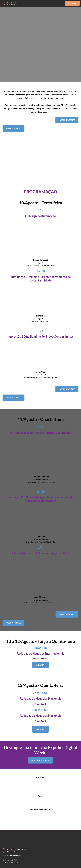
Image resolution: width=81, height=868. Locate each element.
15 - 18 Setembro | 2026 (12, 2)
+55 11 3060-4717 (12, 863)
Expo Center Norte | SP (12, 4)
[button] (72, 3)
